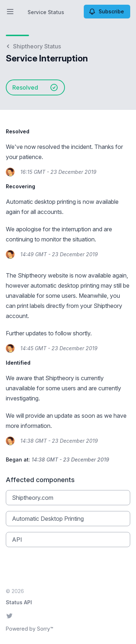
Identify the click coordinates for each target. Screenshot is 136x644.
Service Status (46, 12)
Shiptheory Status (33, 46)
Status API (19, 602)
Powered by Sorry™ (30, 629)
